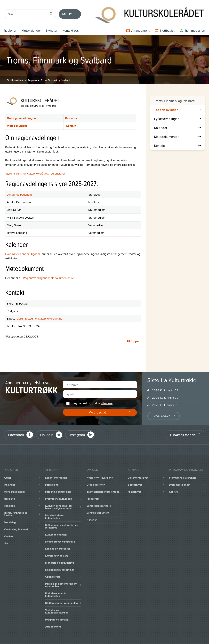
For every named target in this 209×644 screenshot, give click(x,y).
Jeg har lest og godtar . (93, 395)
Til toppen (133, 333)
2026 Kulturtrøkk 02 (165, 389)
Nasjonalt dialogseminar (60, 562)
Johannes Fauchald (19, 187)
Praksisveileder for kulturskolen (56, 586)
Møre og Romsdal (14, 484)
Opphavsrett (52, 569)
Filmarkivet (134, 484)
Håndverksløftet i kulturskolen (55, 509)
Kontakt (71, 118)
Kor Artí (173, 484)
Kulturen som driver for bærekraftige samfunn (59, 499)
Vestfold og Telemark (16, 521)
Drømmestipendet (180, 477)
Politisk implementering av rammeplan (61, 577)
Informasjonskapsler (19, 640)
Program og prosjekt (57, 611)
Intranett (45, 640)
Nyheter (56, 22)
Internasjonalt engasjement (103, 484)
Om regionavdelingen (21, 110)
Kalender (71, 110)
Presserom (93, 491)
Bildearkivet (135, 477)
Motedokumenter (178, 128)
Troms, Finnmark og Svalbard (55, 72)
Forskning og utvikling (58, 484)
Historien (92, 512)
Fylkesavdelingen (178, 111)
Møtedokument (17, 118)
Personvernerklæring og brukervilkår (114, 640)
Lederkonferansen (56, 470)
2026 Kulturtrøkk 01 (165, 397)
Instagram (77, 426)
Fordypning (52, 477)
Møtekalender (34, 22)
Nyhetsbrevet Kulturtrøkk (60, 533)
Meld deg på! (98, 404)
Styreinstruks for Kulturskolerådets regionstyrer (35, 165)
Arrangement (53, 618)
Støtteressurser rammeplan (61, 595)
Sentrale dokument (98, 505)
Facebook (16, 426)
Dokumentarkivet (138, 470)
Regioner (11, 22)
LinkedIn (47, 426)
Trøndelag (10, 514)
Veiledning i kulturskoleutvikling (57, 603)
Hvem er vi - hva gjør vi (100, 470)
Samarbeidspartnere (99, 498)
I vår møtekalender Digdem (24, 246)
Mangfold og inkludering (60, 555)
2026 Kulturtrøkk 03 (165, 382)
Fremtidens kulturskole (59, 491)
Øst (6, 535)
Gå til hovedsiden (15, 72)
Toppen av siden (178, 102)
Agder (8, 470)
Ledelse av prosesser (58, 540)
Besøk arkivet (161, 408)
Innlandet (9, 477)
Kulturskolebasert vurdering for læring (62, 518)
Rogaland (9, 498)
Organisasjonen (96, 477)
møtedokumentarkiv (61, 270)
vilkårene (107, 395)
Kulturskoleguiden (56, 526)
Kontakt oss (77, 22)
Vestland (9, 528)
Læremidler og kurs (57, 548)
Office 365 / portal (70, 640)
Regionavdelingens (35, 270)
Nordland (9, 491)
